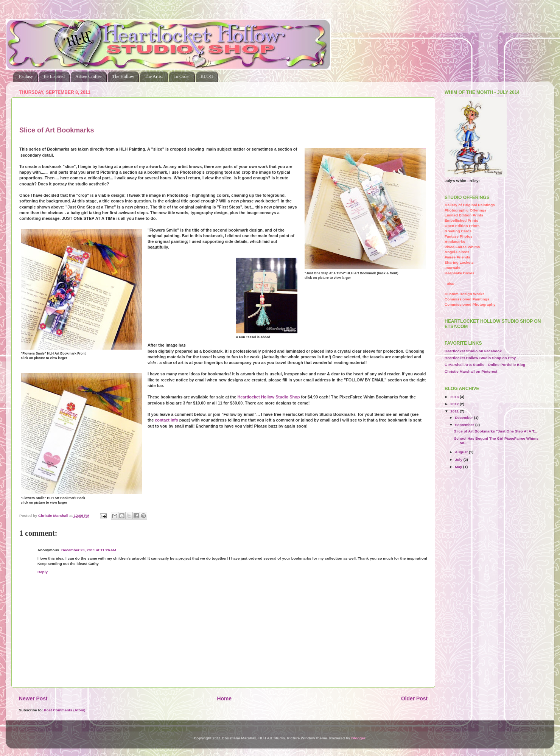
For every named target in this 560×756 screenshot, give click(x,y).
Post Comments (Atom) (65, 710)
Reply (43, 572)
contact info (166, 420)
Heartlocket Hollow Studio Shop (268, 397)
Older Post (414, 698)
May (459, 467)
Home (224, 698)
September (465, 425)
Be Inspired (54, 76)
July (459, 460)
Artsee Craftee (89, 76)
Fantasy (26, 76)
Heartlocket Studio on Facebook (473, 351)
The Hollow (123, 76)
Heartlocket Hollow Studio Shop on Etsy (480, 358)
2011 (455, 411)
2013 (455, 397)
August (462, 452)
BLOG (207, 76)
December (464, 418)
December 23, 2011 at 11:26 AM (89, 550)
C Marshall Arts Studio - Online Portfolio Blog (485, 365)
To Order (182, 76)
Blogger (358, 738)
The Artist (154, 76)
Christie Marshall (54, 516)
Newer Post (33, 698)
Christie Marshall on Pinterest (471, 371)
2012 (455, 404)
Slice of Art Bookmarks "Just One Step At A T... (496, 431)
